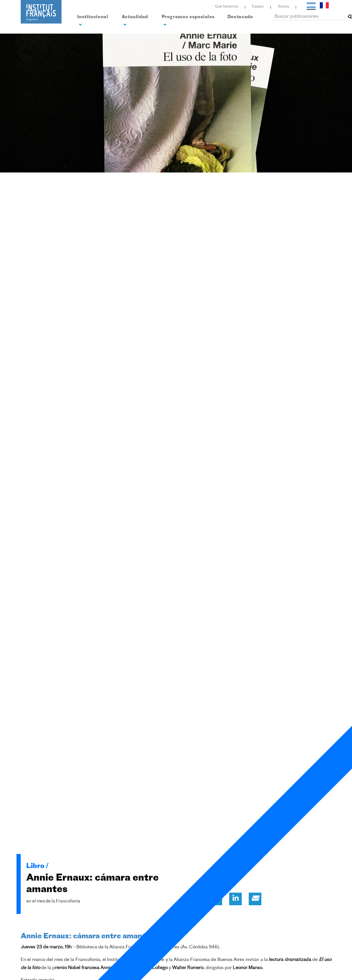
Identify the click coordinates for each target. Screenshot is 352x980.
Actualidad (135, 21)
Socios (283, 7)
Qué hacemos (227, 7)
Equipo (258, 7)
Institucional (93, 21)
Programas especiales (188, 21)
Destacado (240, 17)
